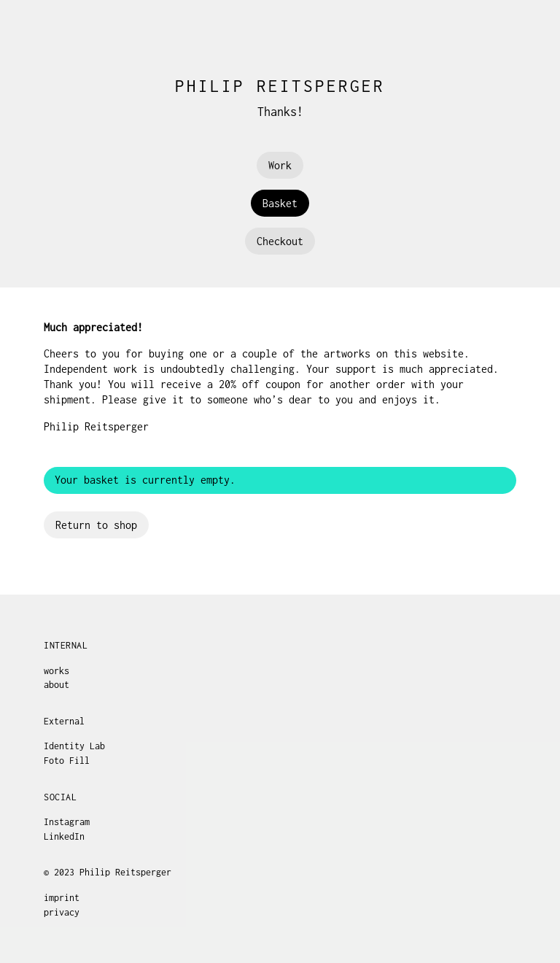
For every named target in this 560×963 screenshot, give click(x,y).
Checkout (280, 241)
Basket (280, 203)
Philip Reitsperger (280, 86)
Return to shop (96, 525)
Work (280, 165)
